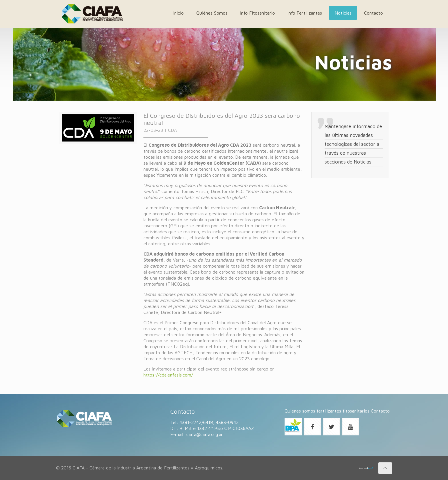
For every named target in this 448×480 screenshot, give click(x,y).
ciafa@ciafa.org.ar (205, 434)
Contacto (380, 411)
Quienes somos (300, 411)
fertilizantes (329, 411)
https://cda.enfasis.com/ (168, 375)
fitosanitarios (356, 411)
